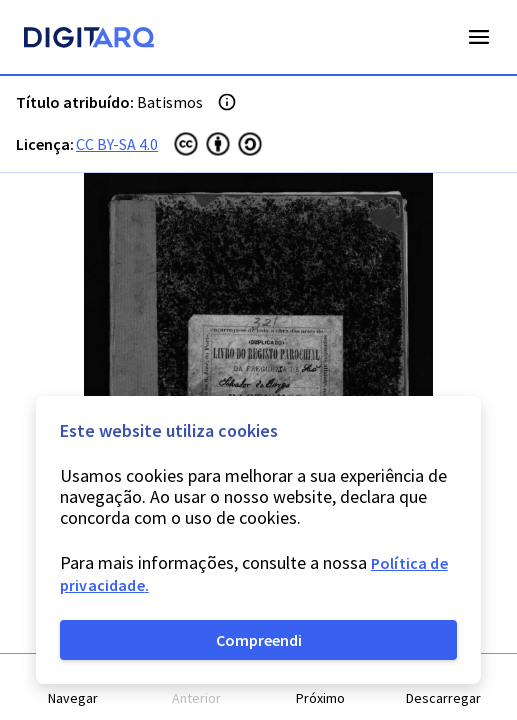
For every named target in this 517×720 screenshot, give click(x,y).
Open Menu (479, 37)
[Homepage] (89, 40)
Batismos (170, 102)
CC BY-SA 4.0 (117, 144)
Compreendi (259, 640)
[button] (74, 687)
